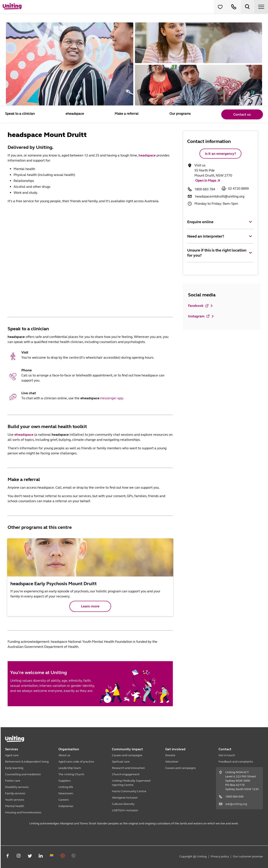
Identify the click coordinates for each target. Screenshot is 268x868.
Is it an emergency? (220, 154)
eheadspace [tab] (75, 114)
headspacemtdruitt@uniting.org (220, 196)
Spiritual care (121, 762)
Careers (64, 800)
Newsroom (66, 793)
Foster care (13, 781)
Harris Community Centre (129, 791)
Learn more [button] (90, 606)
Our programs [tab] (179, 114)
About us (64, 755)
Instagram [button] (199, 316)
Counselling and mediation (23, 774)
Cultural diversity (123, 804)
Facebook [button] (199, 306)
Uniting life (66, 787)
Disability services (17, 787)
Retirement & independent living (27, 762)
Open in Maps (206, 180)
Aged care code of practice (76, 762)
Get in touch (227, 755)
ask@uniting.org (236, 804)
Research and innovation (128, 768)
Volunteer (172, 762)
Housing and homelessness (23, 812)
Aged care (12, 755)
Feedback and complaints (236, 762)
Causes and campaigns (127, 755)
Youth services (15, 800)
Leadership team (70, 768)
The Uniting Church (71, 774)
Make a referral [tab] (126, 114)
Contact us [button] (242, 114)
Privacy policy (220, 856)
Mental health (15, 806)
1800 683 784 (205, 189)
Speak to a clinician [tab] (20, 114)
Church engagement (126, 774)
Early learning (14, 768)
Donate (170, 755)
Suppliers (65, 781)
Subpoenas (66, 806)
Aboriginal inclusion (125, 798)
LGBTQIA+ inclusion (125, 810)
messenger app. (112, 398)
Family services (15, 793)
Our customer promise (248, 856)
